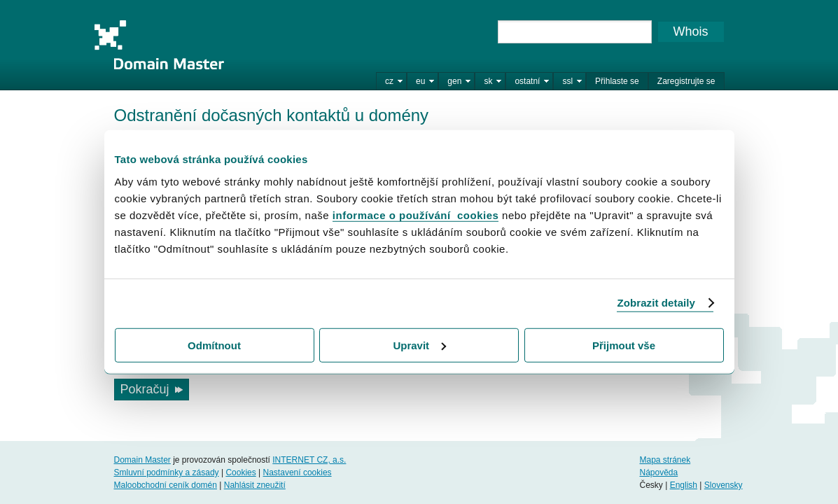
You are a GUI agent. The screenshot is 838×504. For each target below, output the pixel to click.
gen (454, 81)
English (684, 485)
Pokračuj (145, 389)
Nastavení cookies (298, 472)
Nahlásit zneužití (255, 485)
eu (420, 81)
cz (389, 81)
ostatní (527, 81)
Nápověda (658, 472)
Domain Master (159, 45)
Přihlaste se (617, 81)
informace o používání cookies (416, 215)
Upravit (419, 345)
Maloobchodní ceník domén (166, 485)
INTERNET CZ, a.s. (309, 460)
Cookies (240, 472)
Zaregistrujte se (686, 81)
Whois (690, 31)
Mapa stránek (665, 460)
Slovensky (724, 485)
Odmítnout (214, 345)
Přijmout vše (624, 345)
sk (488, 81)
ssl (567, 81)
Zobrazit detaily (656, 303)
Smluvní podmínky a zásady (167, 472)
